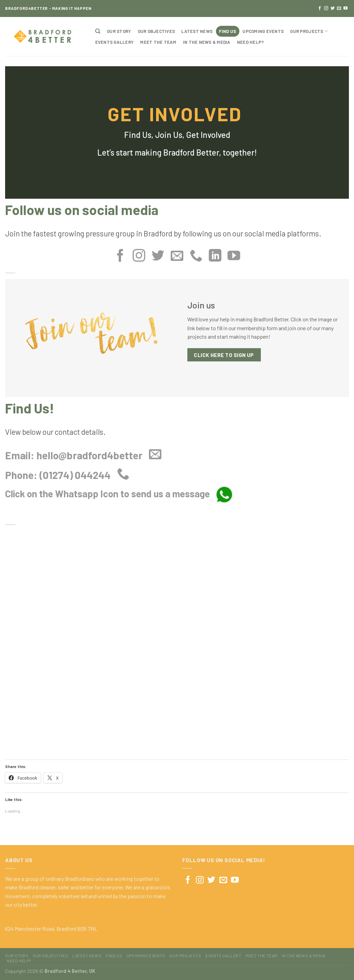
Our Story (119, 31)
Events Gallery (115, 42)
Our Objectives (156, 31)
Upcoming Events (263, 31)
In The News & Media (207, 42)
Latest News (197, 31)
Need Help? (251, 42)
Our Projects (309, 31)
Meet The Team (158, 42)
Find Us (227, 31)
